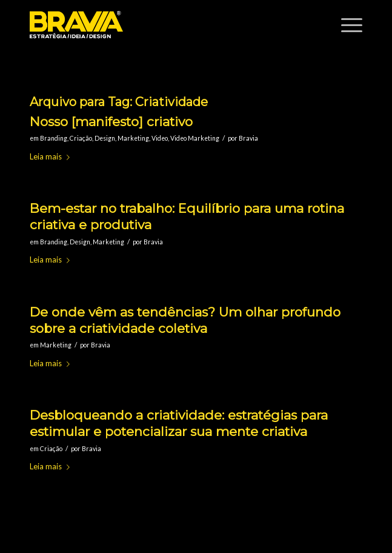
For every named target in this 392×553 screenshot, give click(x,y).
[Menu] (346, 25)
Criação (81, 138)
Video (160, 138)
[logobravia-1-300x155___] (163, 25)
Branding (54, 138)
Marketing (133, 138)
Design (105, 138)
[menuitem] (346, 25)
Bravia (248, 138)
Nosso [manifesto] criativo (111, 122)
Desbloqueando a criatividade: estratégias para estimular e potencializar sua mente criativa (179, 423)
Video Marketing (195, 138)
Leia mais (52, 156)
